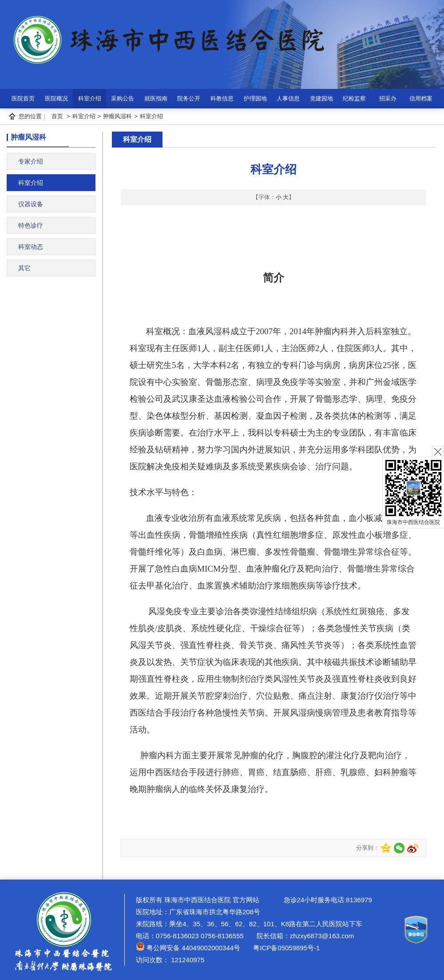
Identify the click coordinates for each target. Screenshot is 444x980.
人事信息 (288, 98)
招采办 (388, 98)
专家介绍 (31, 161)
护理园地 (255, 98)
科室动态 (31, 247)
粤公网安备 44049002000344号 (188, 948)
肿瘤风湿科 (117, 116)
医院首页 (23, 98)
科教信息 (222, 98)
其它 (24, 268)
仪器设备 (31, 204)
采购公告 (123, 98)
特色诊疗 (31, 225)
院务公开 (189, 98)
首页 (57, 116)
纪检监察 (354, 98)
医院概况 (56, 98)
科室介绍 (90, 98)
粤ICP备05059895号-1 (285, 948)
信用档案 (421, 98)
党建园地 (321, 98)
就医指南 (156, 98)
